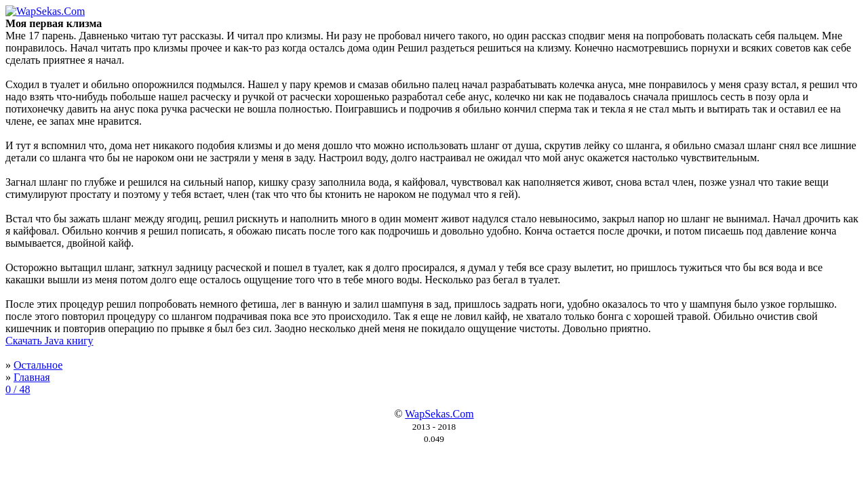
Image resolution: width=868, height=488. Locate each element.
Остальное (38, 365)
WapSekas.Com (439, 414)
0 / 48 (18, 389)
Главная (32, 377)
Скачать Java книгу (50, 341)
